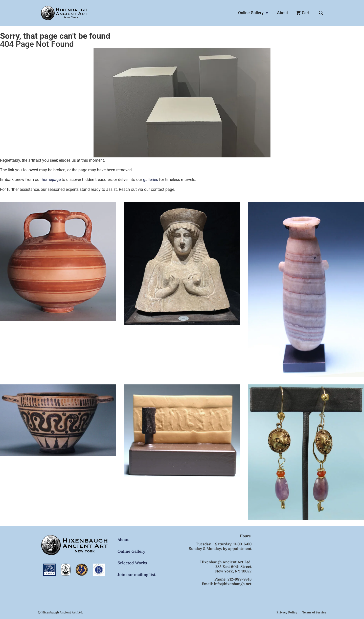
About (123, 540)
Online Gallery (131, 551)
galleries (151, 180)
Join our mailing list (136, 574)
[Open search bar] (321, 13)
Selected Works (132, 563)
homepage (51, 180)
